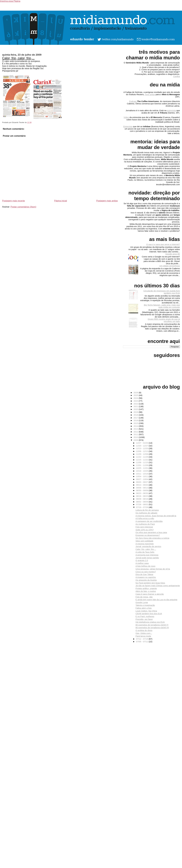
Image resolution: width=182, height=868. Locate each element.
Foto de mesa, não (144, 597)
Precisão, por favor (144, 619)
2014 (136, 426)
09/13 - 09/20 (142, 485)
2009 (136, 440)
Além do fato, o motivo (146, 591)
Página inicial (61, 201)
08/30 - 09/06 (142, 490)
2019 (136, 412)
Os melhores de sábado (146, 513)
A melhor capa (142, 563)
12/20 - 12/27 (142, 446)
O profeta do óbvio (144, 630)
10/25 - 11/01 (142, 468)
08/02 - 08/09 (142, 502)
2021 (136, 406)
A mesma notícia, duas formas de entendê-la (156, 516)
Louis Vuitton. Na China (146, 611)
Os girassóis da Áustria (146, 580)
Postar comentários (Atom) (23, 207)
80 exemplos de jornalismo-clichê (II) (152, 628)
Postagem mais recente (13, 201)
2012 (136, 432)
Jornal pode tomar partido (147, 558)
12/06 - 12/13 (142, 451)
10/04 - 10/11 (142, 476)
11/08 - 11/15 (142, 462)
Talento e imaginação (145, 605)
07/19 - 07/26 (142, 507)
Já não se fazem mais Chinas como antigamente (158, 586)
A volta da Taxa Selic (145, 552)
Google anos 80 (173, 254)
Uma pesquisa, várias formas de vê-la (153, 569)
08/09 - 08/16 (142, 499)
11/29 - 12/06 (142, 454)
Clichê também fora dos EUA (149, 614)
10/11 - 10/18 (142, 474)
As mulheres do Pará (145, 524)
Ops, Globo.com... (144, 633)
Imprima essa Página (10, 1)
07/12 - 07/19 (142, 639)
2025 (136, 395)
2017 (136, 418)
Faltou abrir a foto (144, 608)
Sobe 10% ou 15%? (145, 530)
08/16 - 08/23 (142, 496)
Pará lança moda (143, 636)
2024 (136, 398)
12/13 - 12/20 (142, 448)
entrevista (171, 110)
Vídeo (126, 117)
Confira (177, 76)
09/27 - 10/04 (142, 479)
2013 (136, 429)
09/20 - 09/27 (142, 482)
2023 (136, 401)
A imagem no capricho (146, 577)
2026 (136, 393)
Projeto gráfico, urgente (146, 588)
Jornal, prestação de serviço (148, 546)
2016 (136, 420)
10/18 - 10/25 (142, 471)
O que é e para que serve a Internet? (163, 244)
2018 (136, 415)
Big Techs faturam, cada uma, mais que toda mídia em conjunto (162, 306)
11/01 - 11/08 (142, 465)
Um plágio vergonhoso (170, 266)
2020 (136, 409)
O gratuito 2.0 (142, 560)
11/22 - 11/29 (142, 457)
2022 (136, 404)
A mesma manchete (145, 544)
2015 (136, 423)
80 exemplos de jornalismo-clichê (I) (152, 625)
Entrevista (128, 126)
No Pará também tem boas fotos (150, 583)
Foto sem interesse (144, 527)
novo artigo (150, 94)
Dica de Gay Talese (144, 574)
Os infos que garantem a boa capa (151, 532)
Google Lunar (142, 602)
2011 (136, 434)
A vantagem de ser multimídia (149, 521)
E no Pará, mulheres (145, 616)
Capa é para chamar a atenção (150, 594)
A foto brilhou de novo (146, 566)
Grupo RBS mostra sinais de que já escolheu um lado (164, 320)
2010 (136, 437)
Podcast (133, 101)
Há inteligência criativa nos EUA (150, 622)
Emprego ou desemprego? (148, 535)
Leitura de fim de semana (147, 510)
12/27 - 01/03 (142, 443)
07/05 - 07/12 (142, 642)
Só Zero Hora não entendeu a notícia (152, 538)
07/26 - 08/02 (142, 504)
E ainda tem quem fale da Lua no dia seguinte (157, 600)
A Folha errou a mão (145, 518)
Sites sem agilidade (144, 541)
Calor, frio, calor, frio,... (18, 58)
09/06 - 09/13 (142, 488)
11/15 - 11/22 (142, 460)
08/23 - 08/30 (142, 493)
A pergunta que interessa (147, 555)
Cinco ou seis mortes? (146, 572)
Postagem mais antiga (107, 201)
